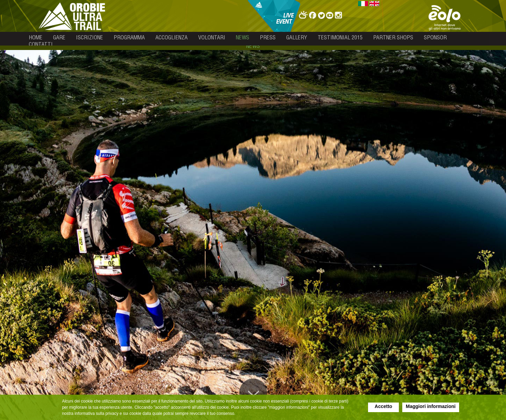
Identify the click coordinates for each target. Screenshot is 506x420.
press (268, 37)
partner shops (393, 37)
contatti (41, 44)
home (36, 37)
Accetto (383, 406)
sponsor (435, 37)
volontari (212, 37)
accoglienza (172, 37)
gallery (297, 37)
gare (59, 37)
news (243, 37)
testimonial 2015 (340, 37)
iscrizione (90, 37)
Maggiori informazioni (431, 406)
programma (129, 37)
